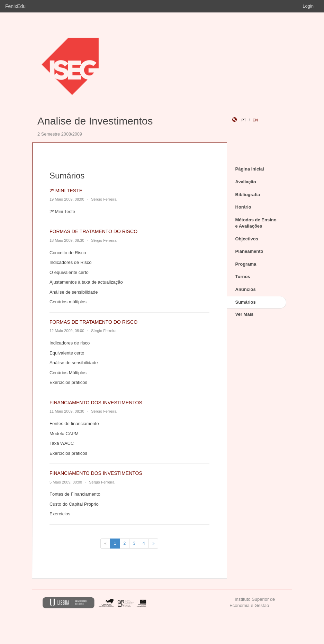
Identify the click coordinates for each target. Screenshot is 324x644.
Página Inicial (250, 169)
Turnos (243, 277)
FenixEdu (15, 6)
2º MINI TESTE (66, 191)
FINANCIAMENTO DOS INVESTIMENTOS (96, 403)
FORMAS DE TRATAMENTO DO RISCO (93, 231)
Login (308, 6)
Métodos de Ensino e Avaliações (256, 223)
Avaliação (246, 182)
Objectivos (247, 239)
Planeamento (249, 251)
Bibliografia (248, 195)
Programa (246, 264)
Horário (243, 207)
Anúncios (246, 289)
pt (244, 120)
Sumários (246, 302)
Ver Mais (245, 314)
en (255, 120)
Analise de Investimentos (95, 121)
